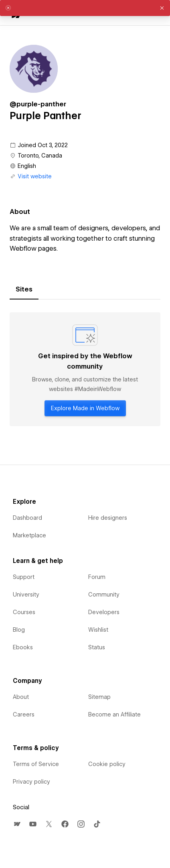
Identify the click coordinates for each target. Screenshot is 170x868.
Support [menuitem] (24, 577)
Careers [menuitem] (24, 714)
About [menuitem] (21, 697)
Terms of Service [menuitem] (36, 764)
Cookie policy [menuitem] (107, 764)
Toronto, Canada (40, 156)
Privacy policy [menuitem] (31, 782)
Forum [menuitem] (97, 577)
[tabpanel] (85, 369)
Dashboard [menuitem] (27, 518)
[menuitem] (17, 824)
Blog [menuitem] (19, 630)
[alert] (85, 8)
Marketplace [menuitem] (29, 535)
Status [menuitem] (97, 647)
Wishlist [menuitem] (98, 630)
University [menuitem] (26, 595)
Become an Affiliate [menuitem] (114, 714)
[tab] (24, 289)
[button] (162, 8)
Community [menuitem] (104, 595)
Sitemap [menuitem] (99, 697)
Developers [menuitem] (104, 612)
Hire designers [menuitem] (108, 518)
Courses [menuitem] (24, 612)
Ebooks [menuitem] (23, 647)
